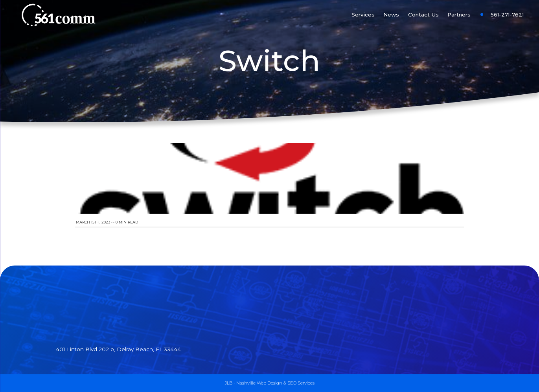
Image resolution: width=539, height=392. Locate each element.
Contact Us (423, 15)
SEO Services (301, 383)
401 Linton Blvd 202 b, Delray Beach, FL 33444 (118, 349)
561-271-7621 (507, 15)
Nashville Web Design (259, 383)
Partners (459, 15)
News (391, 15)
